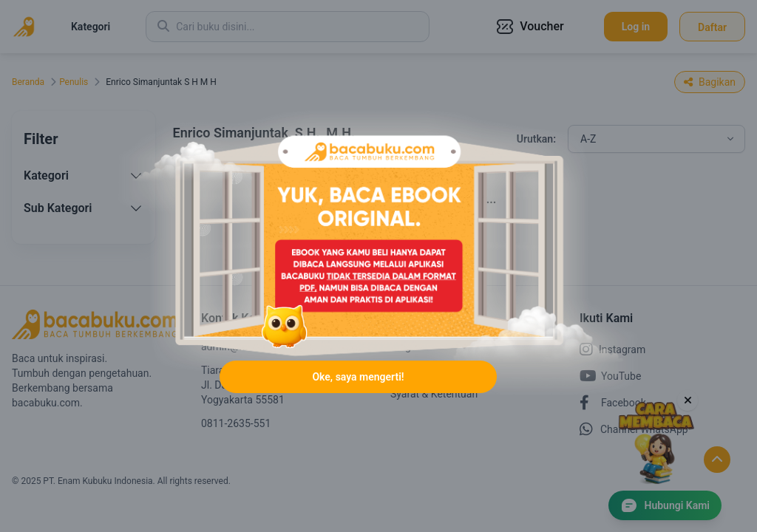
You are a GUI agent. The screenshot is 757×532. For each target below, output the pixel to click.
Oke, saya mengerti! (358, 377)
